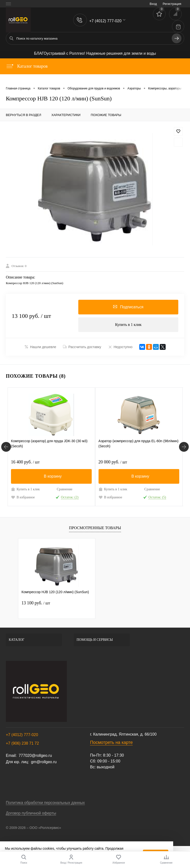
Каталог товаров (27, 66)
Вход (153, 4)
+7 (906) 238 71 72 (22, 743)
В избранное (23, 497)
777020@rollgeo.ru (35, 755)
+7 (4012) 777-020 (22, 735)
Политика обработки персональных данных (45, 803)
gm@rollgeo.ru (44, 762)
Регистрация (172, 4)
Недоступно (120, 347)
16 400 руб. (25, 462)
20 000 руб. (113, 462)
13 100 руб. (36, 603)
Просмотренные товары (95, 528)
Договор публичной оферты (31, 813)
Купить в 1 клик (128, 325)
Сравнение (65, 489)
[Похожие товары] (6, 447)
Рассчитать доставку (82, 347)
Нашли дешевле (40, 347)
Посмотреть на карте (111, 742)
